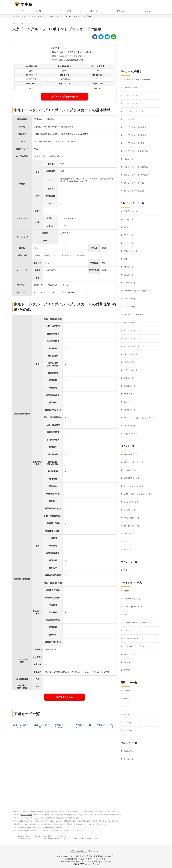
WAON (127, 714)
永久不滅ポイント (132, 518)
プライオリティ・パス (134, 111)
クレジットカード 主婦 (134, 191)
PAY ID (127, 670)
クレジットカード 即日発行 (136, 151)
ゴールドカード (131, 87)
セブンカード (130, 410)
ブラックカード (131, 103)
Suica (126, 699)
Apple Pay (128, 751)
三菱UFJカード (130, 434)
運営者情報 (81, 856)
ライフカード (130, 338)
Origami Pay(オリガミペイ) (136, 622)
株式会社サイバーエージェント (62, 838)
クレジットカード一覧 (31, 11)
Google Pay (129, 759)
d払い (126, 614)
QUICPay (128, 730)
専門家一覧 (91, 856)
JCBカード (129, 219)
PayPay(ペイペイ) (132, 599)
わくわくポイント (132, 526)
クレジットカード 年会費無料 (137, 79)
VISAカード (129, 227)
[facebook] (95, 37)
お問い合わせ (106, 861)
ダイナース (129, 243)
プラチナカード (131, 95)
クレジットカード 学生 (134, 183)
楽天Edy (127, 722)
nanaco (127, 691)
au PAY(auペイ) (131, 638)
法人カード (129, 159)
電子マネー (121, 11)
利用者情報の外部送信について (74, 861)
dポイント (128, 542)
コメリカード (130, 426)
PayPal (127, 662)
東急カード (129, 378)
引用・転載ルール (81, 859)
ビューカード (130, 330)
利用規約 (68, 859)
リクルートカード (132, 346)
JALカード (128, 259)
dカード (127, 402)
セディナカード (131, 370)
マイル (148, 11)
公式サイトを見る (64, 697)
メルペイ (128, 630)
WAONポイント (131, 454)
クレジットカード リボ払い (136, 175)
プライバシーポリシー (98, 859)
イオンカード (130, 283)
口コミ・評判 (66, 11)
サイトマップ (93, 861)
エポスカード (130, 307)
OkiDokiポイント (131, 502)
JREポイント (130, 510)
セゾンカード (130, 322)
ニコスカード (130, 386)
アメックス (129, 235)
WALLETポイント (132, 478)
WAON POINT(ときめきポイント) (138, 494)
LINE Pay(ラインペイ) (133, 607)
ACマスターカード (132, 394)
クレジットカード (27, 16)
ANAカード (129, 267)
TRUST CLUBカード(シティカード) (139, 418)
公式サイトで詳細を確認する (64, 97)
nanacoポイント (131, 470)
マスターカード (131, 251)
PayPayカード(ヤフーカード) (137, 291)
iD (125, 706)
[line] (114, 37)
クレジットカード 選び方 (135, 135)
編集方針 (112, 856)
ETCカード (129, 119)
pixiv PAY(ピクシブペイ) (134, 646)
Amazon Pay (129, 654)
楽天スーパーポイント (134, 462)
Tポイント (128, 549)
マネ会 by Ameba (26, 815)
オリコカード (130, 299)
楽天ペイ (128, 591)
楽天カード (129, 275)
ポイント (94, 11)
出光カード (129, 362)
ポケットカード (131, 354)
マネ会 (15, 16)
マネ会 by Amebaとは (66, 856)
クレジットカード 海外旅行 (136, 167)
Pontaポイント (130, 534)
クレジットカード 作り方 (135, 127)
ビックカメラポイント (134, 486)
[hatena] (107, 37)
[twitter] (101, 37)
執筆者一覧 (102, 856)
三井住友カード (42, 16)
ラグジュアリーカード (134, 314)
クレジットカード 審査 (134, 143)
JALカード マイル (132, 570)
